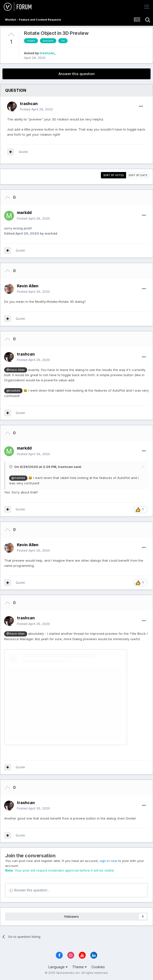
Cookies (98, 967)
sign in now (108, 861)
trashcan (47, 53)
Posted (36, 109)
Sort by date (138, 175)
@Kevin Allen (16, 370)
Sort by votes (113, 175)
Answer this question (77, 74)
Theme (79, 967)
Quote (23, 152)
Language (58, 967)
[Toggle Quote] (11, 467)
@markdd (13, 391)
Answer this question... (29, 890)
